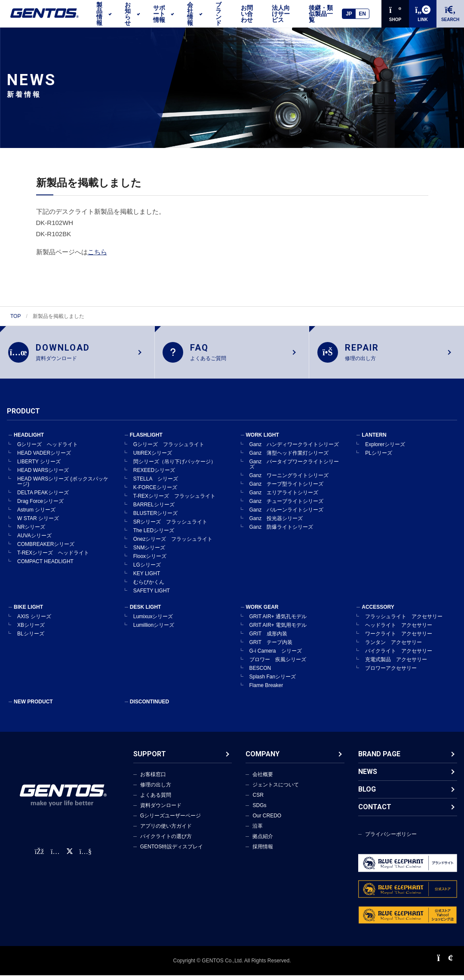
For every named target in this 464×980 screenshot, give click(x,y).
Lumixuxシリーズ (153, 621)
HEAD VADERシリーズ (44, 458)
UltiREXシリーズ (153, 458)
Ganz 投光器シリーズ (276, 523)
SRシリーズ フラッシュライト (171, 527)
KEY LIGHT (147, 578)
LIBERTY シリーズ (39, 466)
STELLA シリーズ (156, 484)
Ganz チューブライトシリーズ (287, 506)
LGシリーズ (147, 570)
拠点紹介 (263, 841)
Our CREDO (267, 820)
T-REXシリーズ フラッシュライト (174, 501)
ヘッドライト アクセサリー (399, 630)
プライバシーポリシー (391, 839)
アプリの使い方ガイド (166, 831)
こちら (97, 252)
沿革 (258, 831)
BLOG (367, 794)
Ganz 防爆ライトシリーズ (281, 532)
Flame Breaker (266, 690)
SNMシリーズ (149, 552)
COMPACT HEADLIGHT (45, 566)
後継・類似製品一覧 (321, 14)
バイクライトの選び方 (166, 841)
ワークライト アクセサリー (399, 638)
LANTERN (374, 440)
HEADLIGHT (29, 440)
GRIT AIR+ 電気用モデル (278, 630)
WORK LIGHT (263, 440)
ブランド (218, 14)
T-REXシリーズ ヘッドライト (53, 558)
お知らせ (128, 14)
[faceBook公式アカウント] (39, 856)
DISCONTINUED (149, 706)
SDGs (259, 810)
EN (362, 14)
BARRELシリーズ (154, 509)
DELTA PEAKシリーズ (43, 497)
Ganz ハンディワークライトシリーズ (294, 449)
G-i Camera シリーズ (276, 656)
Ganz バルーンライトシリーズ (287, 515)
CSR (258, 800)
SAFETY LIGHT (152, 595)
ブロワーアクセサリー (391, 673)
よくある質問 (156, 800)
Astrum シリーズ (36, 515)
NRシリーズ (31, 532)
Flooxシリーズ (150, 561)
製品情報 (99, 14)
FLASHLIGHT (146, 440)
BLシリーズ (31, 638)
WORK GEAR (262, 612)
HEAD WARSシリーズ (43, 475)
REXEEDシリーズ (154, 475)
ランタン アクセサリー (393, 647)
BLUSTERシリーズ (155, 518)
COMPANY (263, 759)
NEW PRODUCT (33, 706)
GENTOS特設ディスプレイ (172, 851)
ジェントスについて (276, 789)
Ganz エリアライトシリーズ (284, 497)
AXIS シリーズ (34, 621)
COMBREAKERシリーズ (46, 549)
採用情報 (263, 851)
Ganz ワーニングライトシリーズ (289, 480)
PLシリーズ (379, 458)
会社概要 (263, 779)
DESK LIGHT (146, 612)
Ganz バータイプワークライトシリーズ (294, 469)
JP (349, 14)
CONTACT (375, 812)
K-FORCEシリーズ (155, 492)
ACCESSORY (378, 612)
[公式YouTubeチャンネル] (86, 856)
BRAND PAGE (379, 759)
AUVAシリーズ (34, 540)
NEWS (368, 776)
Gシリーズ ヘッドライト (48, 449)
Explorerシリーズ (385, 449)
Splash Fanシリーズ (273, 681)
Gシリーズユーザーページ (171, 820)
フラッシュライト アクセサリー (404, 621)
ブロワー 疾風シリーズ (278, 664)
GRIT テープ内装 (271, 647)
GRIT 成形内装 (268, 638)
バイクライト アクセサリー (399, 656)
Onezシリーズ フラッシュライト (173, 544)
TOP (15, 316)
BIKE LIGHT (28, 612)
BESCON (260, 673)
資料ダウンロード (161, 810)
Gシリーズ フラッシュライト (169, 449)
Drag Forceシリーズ (40, 506)
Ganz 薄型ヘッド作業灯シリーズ (289, 458)
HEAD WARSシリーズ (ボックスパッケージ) (63, 486)
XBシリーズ (31, 630)
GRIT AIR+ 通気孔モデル (278, 621)
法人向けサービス (281, 14)
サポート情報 (159, 14)
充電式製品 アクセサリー (396, 664)
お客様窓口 (153, 779)
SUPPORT (150, 759)
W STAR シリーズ (38, 523)
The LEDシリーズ (154, 535)
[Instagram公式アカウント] (55, 856)
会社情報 (190, 14)
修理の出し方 (156, 789)
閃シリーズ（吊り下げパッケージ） (175, 466)
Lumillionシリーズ (154, 630)
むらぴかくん (149, 587)
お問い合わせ (247, 14)
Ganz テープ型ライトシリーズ (287, 489)
